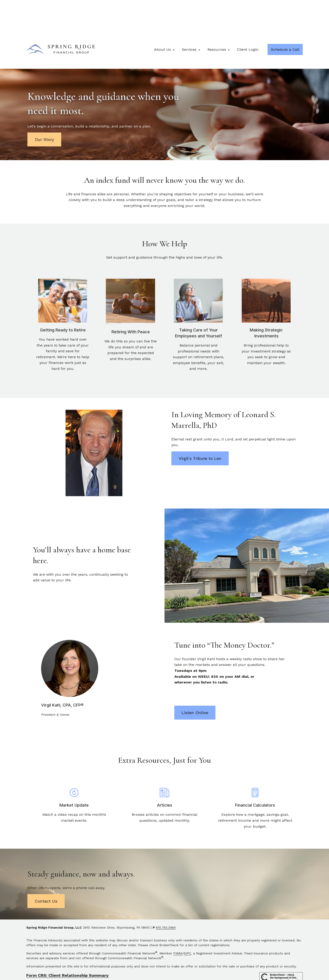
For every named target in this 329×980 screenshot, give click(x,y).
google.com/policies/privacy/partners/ (195, 959)
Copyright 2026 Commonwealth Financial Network (109, 972)
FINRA (178, 923)
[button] (162, 19)
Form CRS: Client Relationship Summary (67, 945)
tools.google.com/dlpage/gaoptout (127, 964)
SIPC (187, 923)
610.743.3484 (166, 897)
